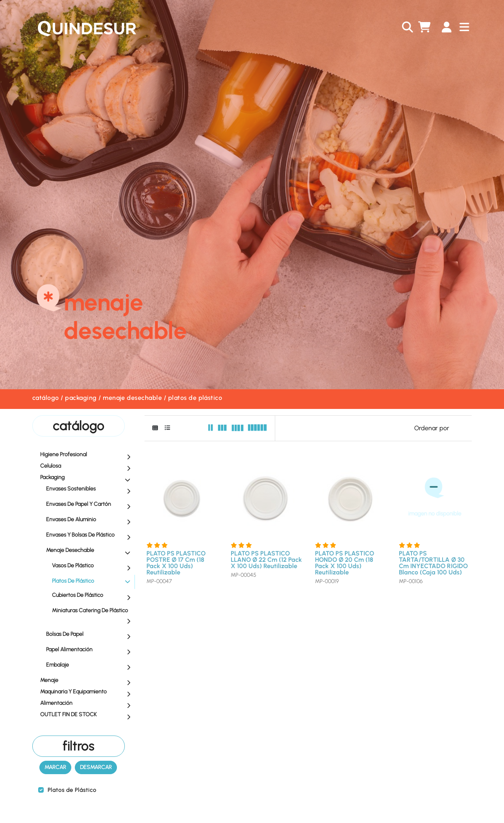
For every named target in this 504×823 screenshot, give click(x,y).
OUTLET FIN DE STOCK (87, 715)
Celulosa (87, 466)
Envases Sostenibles (90, 489)
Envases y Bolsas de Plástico (90, 535)
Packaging (81, 398)
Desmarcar (96, 767)
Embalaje (90, 665)
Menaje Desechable (132, 398)
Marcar (55, 767)
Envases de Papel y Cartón (90, 505)
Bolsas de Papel (90, 635)
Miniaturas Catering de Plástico (93, 616)
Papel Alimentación (90, 650)
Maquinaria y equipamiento (87, 692)
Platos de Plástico (195, 398)
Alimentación (87, 704)
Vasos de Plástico (93, 566)
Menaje (87, 681)
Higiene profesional (87, 455)
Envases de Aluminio (90, 520)
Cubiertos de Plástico (93, 596)
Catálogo (46, 398)
